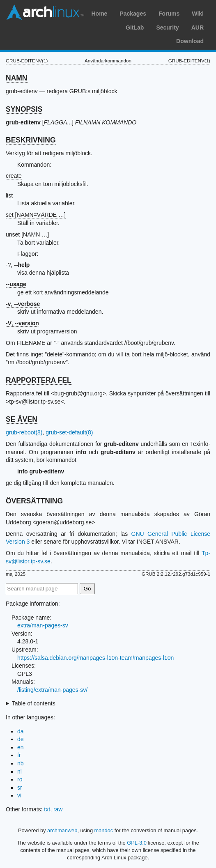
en (21, 747)
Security (167, 28)
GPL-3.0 (137, 843)
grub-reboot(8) (24, 432)
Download (190, 41)
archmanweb (62, 830)
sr (20, 788)
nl (20, 772)
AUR (198, 28)
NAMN (17, 78)
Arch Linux (45, 12)
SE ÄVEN (22, 419)
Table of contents (34, 703)
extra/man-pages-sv (43, 625)
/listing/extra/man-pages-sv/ (52, 690)
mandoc (104, 830)
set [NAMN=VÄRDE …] (36, 215)
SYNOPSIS (24, 109)
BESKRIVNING (31, 140)
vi (19, 795)
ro (20, 779)
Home (99, 14)
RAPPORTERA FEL (39, 380)
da (21, 731)
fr (19, 755)
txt (47, 809)
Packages (133, 14)
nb (21, 763)
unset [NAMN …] (27, 234)
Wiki (198, 14)
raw (58, 809)
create (14, 176)
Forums (169, 14)
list (9, 195)
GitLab (135, 28)
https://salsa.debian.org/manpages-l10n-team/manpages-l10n (95, 658)
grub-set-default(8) (69, 432)
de (21, 739)
